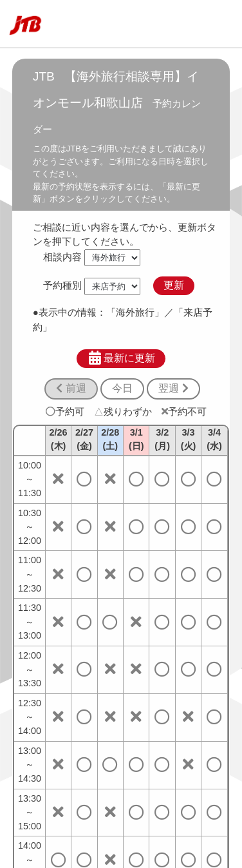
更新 (174, 285)
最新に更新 (121, 358)
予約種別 (62, 285)
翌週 (173, 388)
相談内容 (62, 257)
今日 (122, 388)
